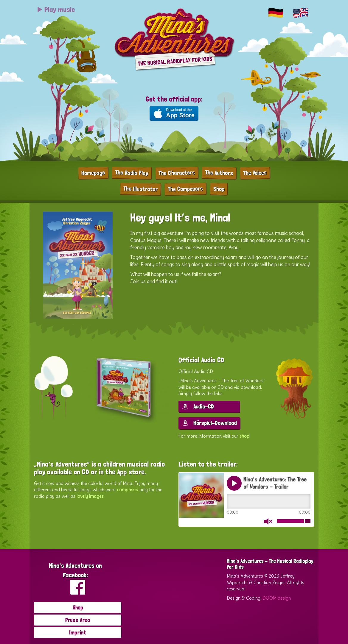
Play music (56, 9)
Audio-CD (204, 406)
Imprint (78, 632)
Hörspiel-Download (215, 423)
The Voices (255, 173)
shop (244, 436)
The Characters (177, 173)
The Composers (185, 189)
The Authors (219, 173)
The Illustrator (140, 189)
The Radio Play (132, 173)
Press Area (78, 620)
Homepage (93, 173)
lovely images (90, 496)
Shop (219, 189)
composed (128, 490)
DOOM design (277, 598)
